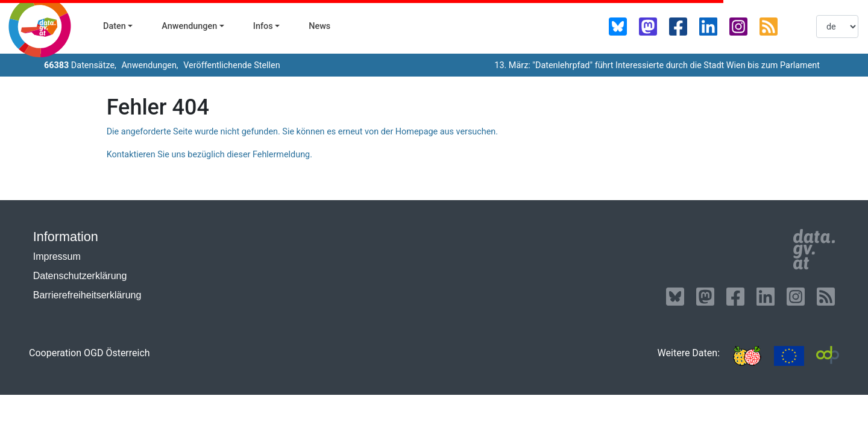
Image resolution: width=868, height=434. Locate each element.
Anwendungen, (149, 65)
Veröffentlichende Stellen (231, 65)
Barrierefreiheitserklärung (87, 295)
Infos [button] (263, 26)
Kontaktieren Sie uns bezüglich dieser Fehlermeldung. (209, 155)
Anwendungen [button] (189, 26)
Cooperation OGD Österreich (90, 353)
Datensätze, (80, 65)
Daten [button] (115, 26)
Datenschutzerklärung (80, 276)
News (319, 26)
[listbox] (837, 27)
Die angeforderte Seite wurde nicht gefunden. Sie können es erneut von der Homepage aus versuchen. (302, 132)
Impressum (57, 256)
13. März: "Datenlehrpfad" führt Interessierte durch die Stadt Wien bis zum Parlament (657, 65)
